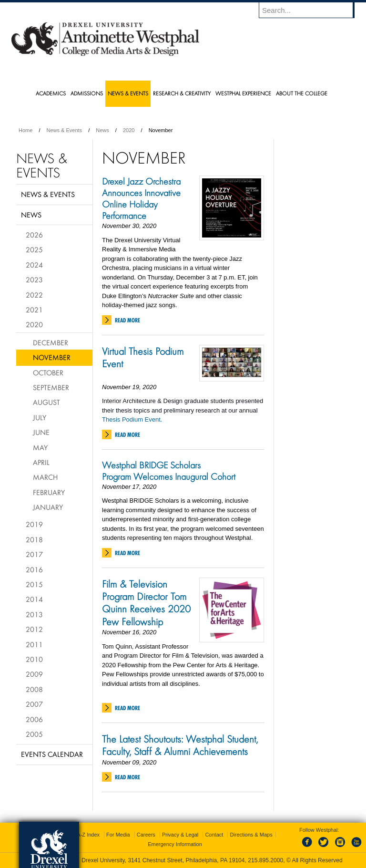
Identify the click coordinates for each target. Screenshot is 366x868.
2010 (34, 659)
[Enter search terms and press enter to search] (311, 10)
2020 (129, 130)
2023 (34, 279)
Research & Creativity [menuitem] (182, 93)
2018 (34, 539)
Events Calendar (52, 754)
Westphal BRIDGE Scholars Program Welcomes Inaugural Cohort (169, 471)
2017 (34, 554)
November (52, 357)
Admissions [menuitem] (87, 93)
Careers (146, 835)
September (51, 387)
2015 (34, 584)
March (45, 477)
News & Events (65, 130)
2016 (34, 569)
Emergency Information (175, 844)
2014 (34, 599)
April (41, 462)
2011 (34, 644)
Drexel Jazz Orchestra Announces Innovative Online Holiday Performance (141, 198)
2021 (34, 310)
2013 (34, 614)
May (40, 447)
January (48, 507)
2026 (34, 235)
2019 (34, 524)
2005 (34, 734)
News (102, 130)
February (49, 492)
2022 (34, 295)
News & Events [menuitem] (128, 93)
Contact (214, 835)
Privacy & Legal (180, 835)
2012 (34, 629)
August (46, 402)
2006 (34, 719)
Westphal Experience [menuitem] (243, 93)
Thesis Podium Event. (132, 419)
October (48, 372)
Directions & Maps (251, 835)
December (51, 342)
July (40, 417)
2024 (34, 265)
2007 (34, 704)
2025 (34, 249)
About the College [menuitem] (302, 93)
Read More (127, 320)
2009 (34, 674)
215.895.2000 (265, 860)
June (41, 432)
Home (25, 130)
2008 (34, 689)
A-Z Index (88, 835)
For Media (118, 835)
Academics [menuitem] (51, 93)
